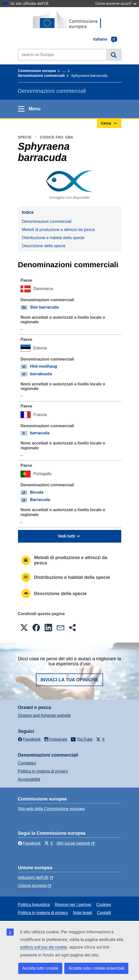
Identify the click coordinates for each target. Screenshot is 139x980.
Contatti (104, 913)
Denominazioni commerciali (41, 76)
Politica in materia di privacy (43, 771)
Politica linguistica (34, 905)
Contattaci (27, 763)
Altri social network (73, 843)
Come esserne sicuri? (116, 3)
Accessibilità (29, 779)
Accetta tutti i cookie (40, 968)
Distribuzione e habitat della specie (53, 238)
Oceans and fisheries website (44, 715)
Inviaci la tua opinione (69, 680)
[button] (24, 628)
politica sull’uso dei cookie (44, 947)
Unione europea (32, 886)
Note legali (83, 913)
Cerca (114, 55)
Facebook (29, 843)
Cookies (104, 905)
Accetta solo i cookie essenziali (96, 968)
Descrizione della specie (44, 246)
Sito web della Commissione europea (51, 809)
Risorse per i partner (73, 905)
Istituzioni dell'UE (33, 877)
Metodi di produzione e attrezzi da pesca (58, 230)
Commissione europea (37, 71)
